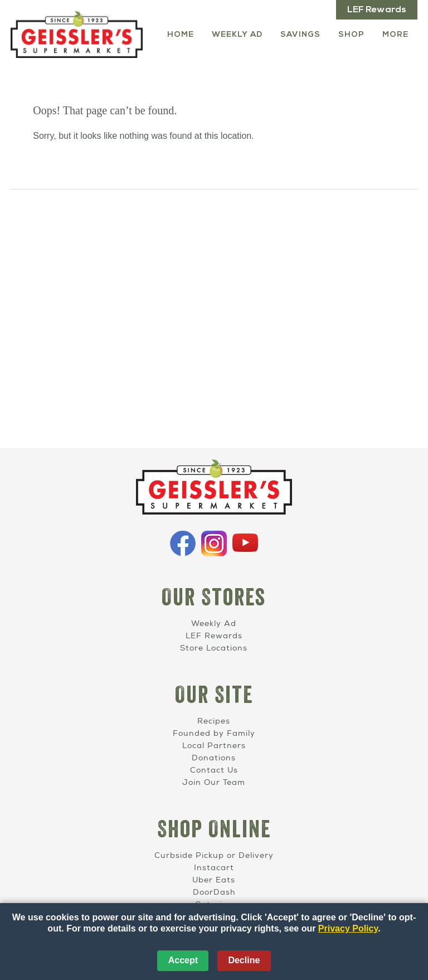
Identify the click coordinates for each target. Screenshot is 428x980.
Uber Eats (214, 880)
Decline (244, 960)
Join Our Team (214, 782)
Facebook (183, 544)
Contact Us (214, 770)
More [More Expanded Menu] (395, 35)
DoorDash (214, 892)
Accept (183, 960)
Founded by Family (214, 733)
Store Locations (214, 648)
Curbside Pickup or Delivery (214, 855)
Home (181, 35)
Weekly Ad (237, 35)
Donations (214, 758)
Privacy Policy (348, 928)
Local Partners (214, 746)
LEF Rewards (377, 10)
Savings (300, 35)
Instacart (214, 868)
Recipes (214, 721)
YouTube (245, 544)
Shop (351, 35)
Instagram (214, 544)
